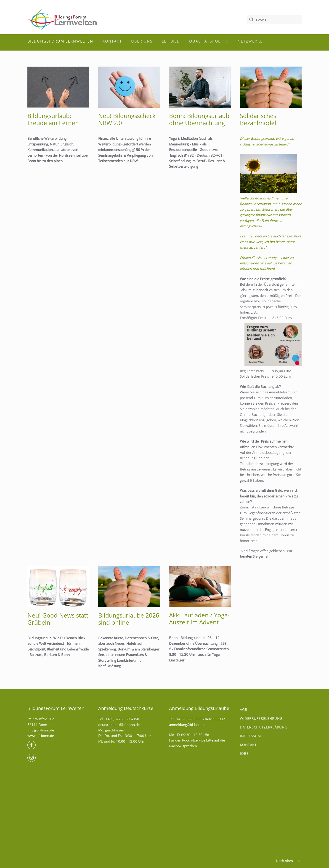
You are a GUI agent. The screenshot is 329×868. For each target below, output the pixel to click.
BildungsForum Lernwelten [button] (60, 41)
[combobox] (274, 19)
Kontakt (112, 41)
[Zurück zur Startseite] (62, 19)
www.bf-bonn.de (41, 736)
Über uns (142, 41)
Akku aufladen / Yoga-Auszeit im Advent (199, 619)
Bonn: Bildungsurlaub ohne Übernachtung (199, 119)
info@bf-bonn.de (41, 730)
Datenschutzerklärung (264, 727)
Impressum (250, 736)
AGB (244, 709)
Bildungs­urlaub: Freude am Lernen (53, 119)
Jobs (244, 753)
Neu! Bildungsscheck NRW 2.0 (127, 119)
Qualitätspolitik (209, 41)
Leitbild (171, 41)
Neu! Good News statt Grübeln (58, 619)
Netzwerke (250, 41)
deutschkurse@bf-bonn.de (119, 725)
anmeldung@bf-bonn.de (188, 725)
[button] (298, 861)
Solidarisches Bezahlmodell (259, 119)
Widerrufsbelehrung (261, 718)
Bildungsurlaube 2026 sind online (129, 619)
